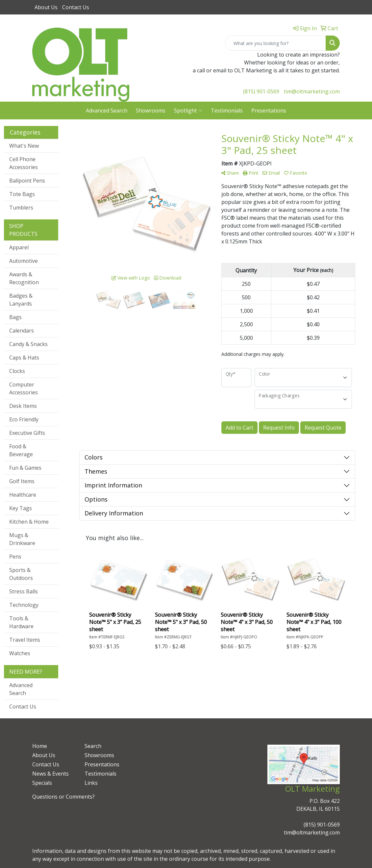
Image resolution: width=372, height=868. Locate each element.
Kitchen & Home (29, 522)
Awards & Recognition (24, 278)
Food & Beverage (21, 450)
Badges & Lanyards (21, 300)
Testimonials (227, 111)
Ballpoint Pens (27, 181)
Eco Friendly (24, 419)
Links (91, 783)
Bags (15, 317)
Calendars (22, 331)
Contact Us (76, 7)
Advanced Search (107, 111)
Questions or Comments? (63, 797)
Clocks (17, 371)
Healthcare (23, 495)
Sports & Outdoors (21, 574)
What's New (24, 146)
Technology (24, 605)
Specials (42, 783)
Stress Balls (24, 591)
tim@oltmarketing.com (312, 91)
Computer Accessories (24, 388)
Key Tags (21, 508)
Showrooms (151, 111)
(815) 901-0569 (261, 91)
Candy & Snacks (28, 344)
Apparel (19, 247)
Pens (15, 557)
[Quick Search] (275, 43)
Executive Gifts (27, 433)
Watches (20, 653)
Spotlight (188, 111)
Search (93, 746)
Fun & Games (25, 468)
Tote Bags (22, 194)
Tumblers (21, 208)
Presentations (269, 111)
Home (40, 746)
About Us (46, 7)
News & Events (50, 774)
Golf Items (22, 481)
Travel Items (25, 640)
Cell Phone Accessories (24, 163)
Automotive (24, 261)
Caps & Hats (24, 358)
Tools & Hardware (21, 622)
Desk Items (23, 406)
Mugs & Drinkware (22, 539)
